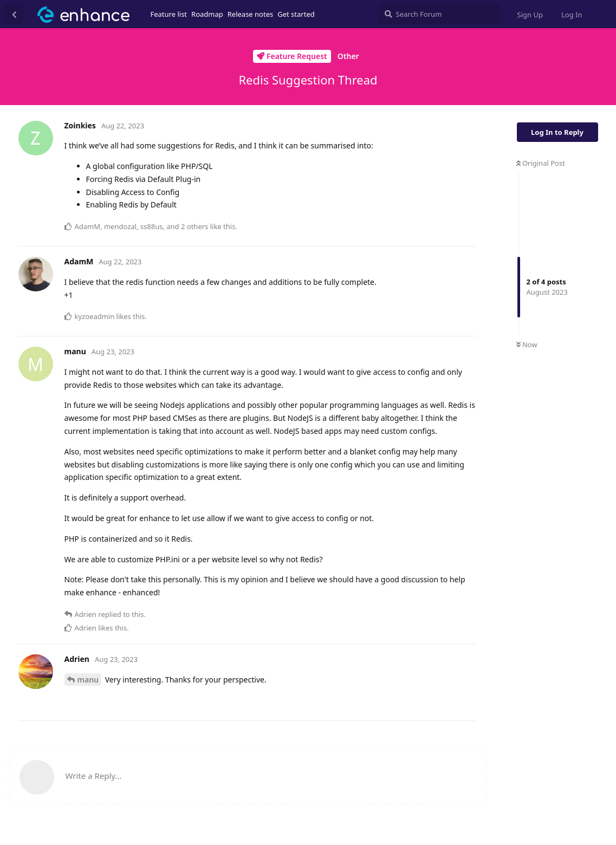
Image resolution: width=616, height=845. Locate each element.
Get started (296, 14)
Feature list (169, 14)
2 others (194, 226)
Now (527, 344)
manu (88, 680)
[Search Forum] (440, 14)
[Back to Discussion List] (14, 14)
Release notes (251, 14)
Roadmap (207, 14)
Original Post (541, 163)
